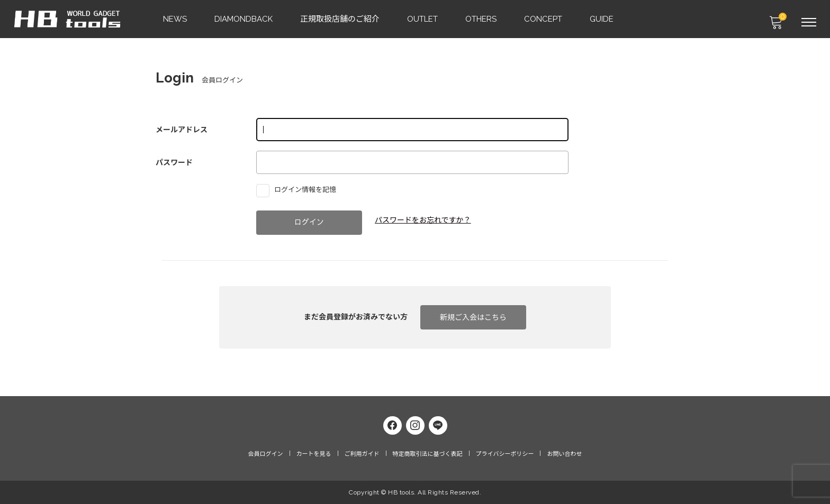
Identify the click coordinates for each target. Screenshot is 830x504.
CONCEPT (544, 19)
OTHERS (481, 19)
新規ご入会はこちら (473, 317)
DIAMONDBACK (244, 19)
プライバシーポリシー (505, 454)
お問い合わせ (564, 454)
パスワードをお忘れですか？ (423, 220)
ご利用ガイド (362, 454)
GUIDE (602, 19)
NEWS (175, 19)
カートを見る (314, 454)
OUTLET (423, 19)
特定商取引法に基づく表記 (428, 454)
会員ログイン (266, 454)
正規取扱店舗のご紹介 (340, 19)
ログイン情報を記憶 (299, 189)
